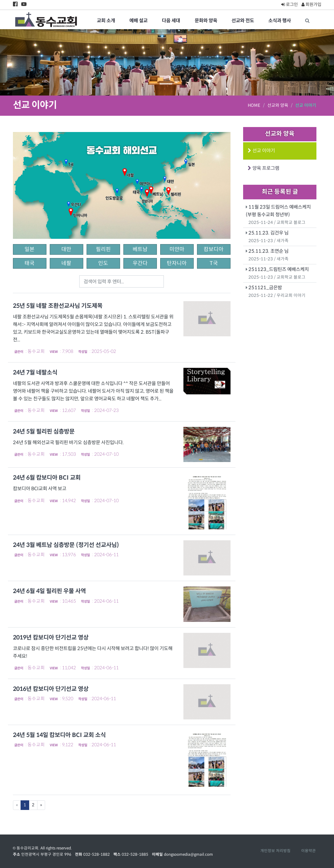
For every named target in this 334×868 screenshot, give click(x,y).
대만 (66, 249)
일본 (30, 249)
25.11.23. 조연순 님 (268, 251)
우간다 (140, 263)
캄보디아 (214, 249)
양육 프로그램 (265, 168)
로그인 (290, 4)
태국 (30, 263)
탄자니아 (177, 263)
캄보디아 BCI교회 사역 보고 (40, 489)
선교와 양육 (278, 105)
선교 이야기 (263, 151)
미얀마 (177, 249)
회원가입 (311, 4)
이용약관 (308, 851)
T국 (214, 263)
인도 (103, 263)
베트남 (140, 249)
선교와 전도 (243, 21)
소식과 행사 (280, 21)
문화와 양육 (206, 21)
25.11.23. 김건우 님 (268, 233)
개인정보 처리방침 (275, 851)
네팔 (66, 263)
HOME (254, 105)
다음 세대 (171, 21)
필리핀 (103, 249)
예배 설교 (138, 21)
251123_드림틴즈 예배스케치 (279, 269)
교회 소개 (106, 21)
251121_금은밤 (265, 288)
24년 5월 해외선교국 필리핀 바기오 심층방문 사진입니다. (69, 442)
